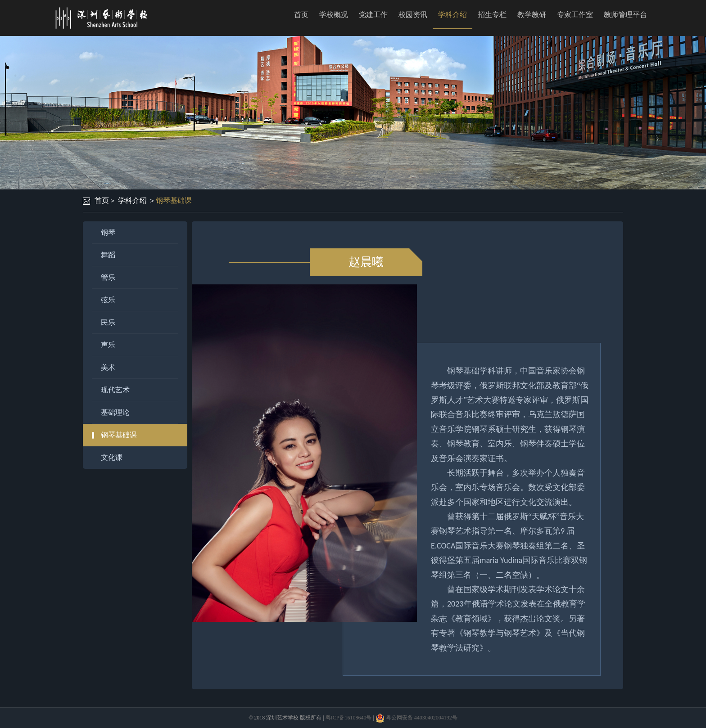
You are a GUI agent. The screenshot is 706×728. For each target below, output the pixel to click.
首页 (301, 15)
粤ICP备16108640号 (349, 718)
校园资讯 (413, 15)
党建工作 (373, 15)
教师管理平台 (625, 15)
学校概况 (334, 15)
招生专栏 (492, 15)
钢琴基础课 (174, 200)
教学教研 (532, 15)
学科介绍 (453, 15)
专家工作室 (575, 15)
